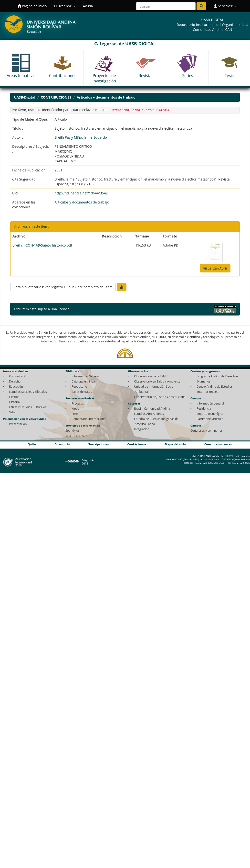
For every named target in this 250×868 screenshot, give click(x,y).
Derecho (15, 381)
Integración (142, 429)
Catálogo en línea (83, 381)
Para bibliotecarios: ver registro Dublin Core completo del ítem (63, 287)
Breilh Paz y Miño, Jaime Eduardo (81, 137)
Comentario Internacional (89, 419)
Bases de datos (82, 392)
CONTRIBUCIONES (56, 97)
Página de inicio (32, 6)
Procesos (78, 403)
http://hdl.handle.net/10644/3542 (81, 193)
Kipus (75, 408)
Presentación (18, 424)
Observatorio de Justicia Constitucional (160, 397)
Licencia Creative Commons (92, 309)
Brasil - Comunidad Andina (152, 408)
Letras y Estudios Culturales (28, 407)
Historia (14, 402)
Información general (210, 403)
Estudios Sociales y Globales (28, 392)
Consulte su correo (218, 444)
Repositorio (79, 386)
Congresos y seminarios (206, 430)
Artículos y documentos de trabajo (106, 97)
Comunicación (19, 376)
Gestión (14, 397)
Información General (85, 376)
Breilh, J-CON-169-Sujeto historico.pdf (42, 245)
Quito (32, 444)
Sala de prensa (75, 436)
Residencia (204, 408)
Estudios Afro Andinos (149, 414)
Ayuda (88, 6)
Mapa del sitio (175, 444)
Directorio (62, 444)
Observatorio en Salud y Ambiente (157, 381)
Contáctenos (137, 444)
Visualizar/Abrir (215, 268)
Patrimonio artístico (210, 419)
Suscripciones (98, 444)
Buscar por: (65, 6)
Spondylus (72, 430)
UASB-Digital (25, 97)
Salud (13, 412)
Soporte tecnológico (210, 414)
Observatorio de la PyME (151, 376)
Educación (16, 386)
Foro (75, 414)
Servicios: (225, 6)
